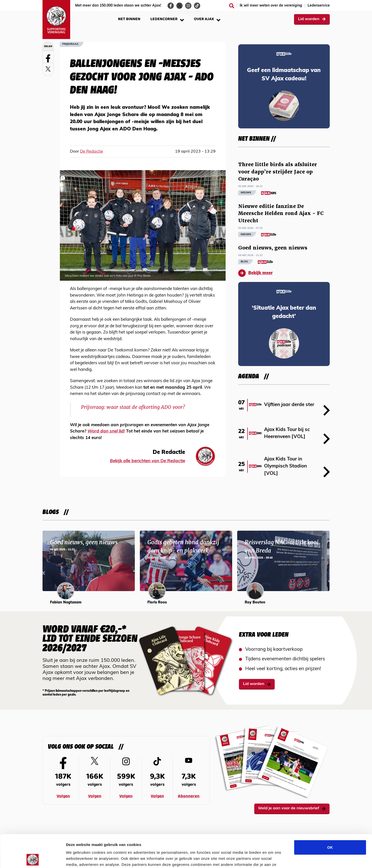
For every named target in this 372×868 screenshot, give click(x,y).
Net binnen (129, 19)
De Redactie (92, 152)
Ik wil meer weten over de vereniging (271, 6)
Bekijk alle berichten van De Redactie (148, 461)
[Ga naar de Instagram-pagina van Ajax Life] (188, 6)
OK (330, 815)
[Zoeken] (232, 6)
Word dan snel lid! (106, 431)
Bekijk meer (255, 273)
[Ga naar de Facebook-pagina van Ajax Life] (171, 6)
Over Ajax (207, 19)
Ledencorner (167, 19)
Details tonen (272, 858)
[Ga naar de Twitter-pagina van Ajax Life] (179, 6)
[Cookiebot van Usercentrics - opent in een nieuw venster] (33, 858)
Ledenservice (319, 6)
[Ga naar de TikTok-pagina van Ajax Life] (197, 6)
